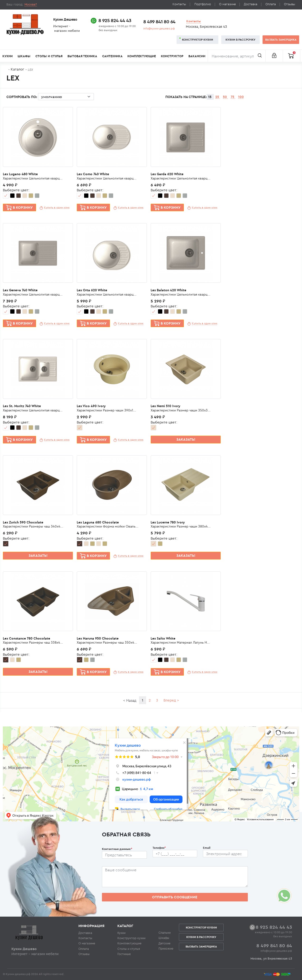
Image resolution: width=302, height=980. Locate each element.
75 (233, 97)
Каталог (17, 69)
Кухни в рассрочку (240, 40)
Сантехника (112, 56)
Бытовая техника (82, 56)
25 (218, 97)
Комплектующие (142, 56)
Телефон (159, 848)
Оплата (271, 4)
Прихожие (166, 948)
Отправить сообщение (175, 897)
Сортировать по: (50, 97)
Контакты (179, 4)
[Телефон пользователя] (175, 854)
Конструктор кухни (198, 40)
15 (210, 97)
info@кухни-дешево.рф (159, 28)
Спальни (165, 933)
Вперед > (171, 700)
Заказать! (186, 439)
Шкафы (24, 56)
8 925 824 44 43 (115, 20)
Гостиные (124, 954)
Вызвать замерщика (281, 40)
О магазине (227, 4)
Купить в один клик (57, 207)
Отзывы (290, 4)
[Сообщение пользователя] (175, 877)
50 (225, 97)
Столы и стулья (49, 56)
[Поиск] (237, 56)
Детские (164, 943)
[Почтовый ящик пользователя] (225, 854)
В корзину (23, 207)
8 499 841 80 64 (159, 21)
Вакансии (197, 56)
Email (207, 848)
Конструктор (172, 56)
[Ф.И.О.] (124, 855)
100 (241, 97)
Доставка (251, 4)
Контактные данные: (117, 849)
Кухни (7, 56)
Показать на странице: (186, 97)
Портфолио (203, 4)
